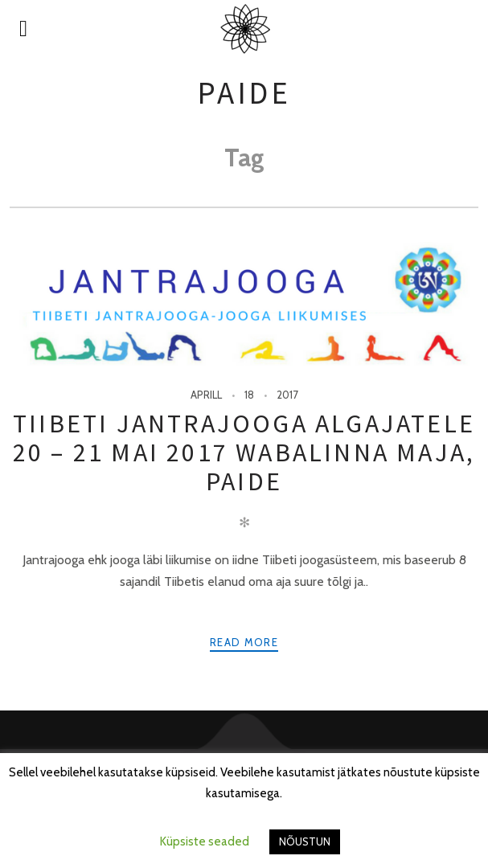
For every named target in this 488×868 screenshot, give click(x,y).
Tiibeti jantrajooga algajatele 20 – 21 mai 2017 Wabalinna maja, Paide (244, 453)
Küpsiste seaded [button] (205, 841)
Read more (244, 642)
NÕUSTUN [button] (305, 841)
